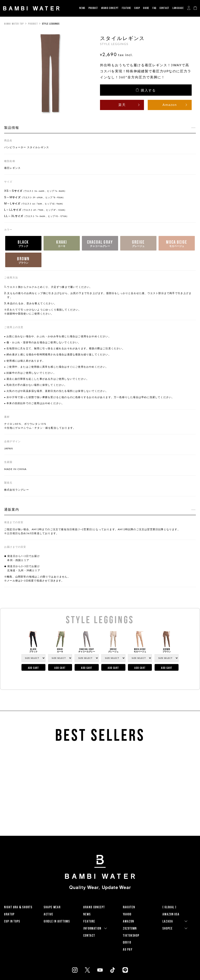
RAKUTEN (129, 907)
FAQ (154, 8)
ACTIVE (49, 914)
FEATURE (127, 8)
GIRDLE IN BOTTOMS (57, 921)
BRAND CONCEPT (110, 8)
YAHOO (127, 914)
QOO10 (127, 942)
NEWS (82, 8)
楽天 (122, 105)
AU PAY (128, 949)
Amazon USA (171, 914)
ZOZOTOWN (130, 928)
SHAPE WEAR (52, 907)
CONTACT (164, 8)
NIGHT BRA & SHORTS (18, 907)
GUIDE (146, 8)
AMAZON (129, 921)
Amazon (170, 105)
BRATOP (9, 914)
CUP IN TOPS (12, 921)
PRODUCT (93, 8)
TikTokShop (131, 936)
